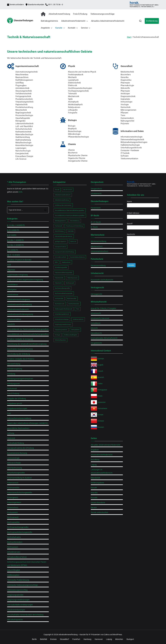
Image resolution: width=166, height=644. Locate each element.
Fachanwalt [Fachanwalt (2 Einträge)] (58, 226)
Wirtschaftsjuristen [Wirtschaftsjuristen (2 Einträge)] (60, 340)
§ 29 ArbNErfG (13, 230)
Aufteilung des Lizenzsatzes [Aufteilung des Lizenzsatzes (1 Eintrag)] (63, 205)
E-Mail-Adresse (143, 215)
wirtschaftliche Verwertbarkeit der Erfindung (25, 615)
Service (86, 28)
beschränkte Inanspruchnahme (20, 349)
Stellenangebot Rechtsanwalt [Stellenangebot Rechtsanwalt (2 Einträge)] (63, 309)
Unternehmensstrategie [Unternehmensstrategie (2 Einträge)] (62, 319)
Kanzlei (60, 28)
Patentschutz (13, 507)
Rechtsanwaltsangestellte (18, 527)
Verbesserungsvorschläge (102, 14)
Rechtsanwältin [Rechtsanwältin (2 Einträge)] (72, 299)
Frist (9, 413)
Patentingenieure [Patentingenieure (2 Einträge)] (72, 278)
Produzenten (12, 512)
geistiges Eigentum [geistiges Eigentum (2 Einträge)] (61, 241)
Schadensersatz (14, 552)
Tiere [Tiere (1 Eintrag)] (78, 309)
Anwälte (94, 493)
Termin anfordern (16, 5)
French (100, 371)
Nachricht (143, 245)
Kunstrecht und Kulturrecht (102, 280)
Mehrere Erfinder (14, 463)
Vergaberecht (96, 343)
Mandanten (96, 478)
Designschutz (96, 189)
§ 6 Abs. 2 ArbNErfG (15, 245)
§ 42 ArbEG (12, 235)
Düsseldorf (65, 639)
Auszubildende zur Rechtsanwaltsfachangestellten (28, 334)
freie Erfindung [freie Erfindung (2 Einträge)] (59, 231)
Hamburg (87, 639)
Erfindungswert (13, 384)
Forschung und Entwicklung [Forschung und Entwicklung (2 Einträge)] (74, 226)
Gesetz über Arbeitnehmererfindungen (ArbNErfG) (28, 423)
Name (143, 203)
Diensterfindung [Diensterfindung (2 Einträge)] (75, 221)
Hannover (11, 438)
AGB (20, 192)
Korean (100, 415)
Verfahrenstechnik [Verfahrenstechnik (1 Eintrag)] (78, 319)
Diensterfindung (14, 364)
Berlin (34, 639)
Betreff (143, 226)
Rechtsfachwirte (14, 537)
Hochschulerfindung (15, 443)
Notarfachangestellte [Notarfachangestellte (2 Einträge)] (61, 267)
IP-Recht (94, 227)
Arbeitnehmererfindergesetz (19, 300)
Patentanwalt (13, 483)
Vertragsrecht (96, 294)
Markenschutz (97, 246)
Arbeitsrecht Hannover (100, 318)
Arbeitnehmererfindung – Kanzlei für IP (74, 635)
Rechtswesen (13, 547)
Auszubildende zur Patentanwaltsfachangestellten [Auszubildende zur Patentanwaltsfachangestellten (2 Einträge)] (70, 210)
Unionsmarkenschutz (100, 251)
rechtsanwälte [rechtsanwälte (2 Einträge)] (59, 299)
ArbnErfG (11, 324)
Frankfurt (76, 639)
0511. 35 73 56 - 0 (54, 5)
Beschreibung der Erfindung (19, 354)
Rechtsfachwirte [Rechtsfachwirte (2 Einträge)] (60, 304)
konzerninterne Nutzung (17, 453)
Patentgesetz (13, 497)
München (119, 639)
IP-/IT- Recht (96, 222)
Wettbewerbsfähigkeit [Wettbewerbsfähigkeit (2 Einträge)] (71, 335)
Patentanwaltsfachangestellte (20, 493)
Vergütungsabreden (15, 595)
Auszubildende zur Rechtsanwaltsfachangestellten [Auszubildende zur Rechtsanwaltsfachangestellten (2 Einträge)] (70, 216)
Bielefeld (44, 639)
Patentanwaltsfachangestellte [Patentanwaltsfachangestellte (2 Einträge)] (64, 273)
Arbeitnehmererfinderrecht (75, 21)
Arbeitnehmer (13, 295)
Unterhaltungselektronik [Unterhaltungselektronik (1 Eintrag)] (62, 314)
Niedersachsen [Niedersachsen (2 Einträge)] (66, 262)
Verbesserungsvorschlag (17, 590)
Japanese (101, 402)
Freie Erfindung (80, 14)
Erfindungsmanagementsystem (20, 379)
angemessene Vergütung (17, 275)
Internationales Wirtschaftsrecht (104, 338)
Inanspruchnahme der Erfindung (20, 448)
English (100, 365)
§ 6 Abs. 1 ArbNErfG (15, 240)
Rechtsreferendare (15, 542)
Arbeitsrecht (96, 313)
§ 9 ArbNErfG (13, 250)
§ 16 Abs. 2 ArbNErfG (16, 225)
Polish (100, 396)
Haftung (11, 433)
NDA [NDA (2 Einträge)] (56, 262)
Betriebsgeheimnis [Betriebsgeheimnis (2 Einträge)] (60, 221)
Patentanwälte (13, 488)
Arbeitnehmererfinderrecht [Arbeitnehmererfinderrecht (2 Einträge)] (63, 195)
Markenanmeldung (98, 241)
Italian (100, 384)
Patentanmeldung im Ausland (19, 478)
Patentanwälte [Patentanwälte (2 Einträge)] (59, 278)
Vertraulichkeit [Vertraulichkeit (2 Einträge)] (75, 330)
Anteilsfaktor (12, 285)
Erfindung (11, 374)
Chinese (101, 421)
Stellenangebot (13, 575)
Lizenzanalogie (13, 458)
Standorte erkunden (35, 5)
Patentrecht (96, 208)
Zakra (107, 635)
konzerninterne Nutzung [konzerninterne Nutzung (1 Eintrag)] (77, 257)
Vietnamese (102, 408)
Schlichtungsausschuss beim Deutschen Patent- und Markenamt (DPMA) (27, 564)
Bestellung (95, 460)
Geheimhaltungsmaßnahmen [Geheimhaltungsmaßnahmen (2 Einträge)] (64, 236)
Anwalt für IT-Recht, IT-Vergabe (103, 308)
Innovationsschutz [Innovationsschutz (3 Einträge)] (61, 257)
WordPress (117, 635)
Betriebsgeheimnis (49, 21)
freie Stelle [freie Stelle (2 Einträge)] (71, 231)
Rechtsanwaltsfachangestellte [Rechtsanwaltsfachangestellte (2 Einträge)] (64, 293)
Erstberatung (152, 21)
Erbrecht (94, 328)
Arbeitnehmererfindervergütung (20, 314)
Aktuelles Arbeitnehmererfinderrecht (108, 21)
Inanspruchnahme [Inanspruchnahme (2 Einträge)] (60, 247)
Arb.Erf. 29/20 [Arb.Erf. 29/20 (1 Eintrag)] (68, 190)
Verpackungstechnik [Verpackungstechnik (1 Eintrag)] (61, 330)
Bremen (53, 639)
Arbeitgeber (12, 290)
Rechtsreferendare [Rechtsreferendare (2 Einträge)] (74, 304)
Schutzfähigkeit (14, 570)
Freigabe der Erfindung (16, 399)
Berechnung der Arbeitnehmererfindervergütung (27, 344)
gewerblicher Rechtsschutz (18, 428)
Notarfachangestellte (16, 473)
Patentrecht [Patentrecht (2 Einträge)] (58, 283)
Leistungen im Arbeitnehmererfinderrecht (102, 471)
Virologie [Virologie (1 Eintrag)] (58, 335)
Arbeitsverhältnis (14, 319)
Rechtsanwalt (13, 517)
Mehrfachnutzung (15, 468)
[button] (87, 21)
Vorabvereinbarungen (16, 610)
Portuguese (102, 390)
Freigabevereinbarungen (17, 408)
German (101, 359)
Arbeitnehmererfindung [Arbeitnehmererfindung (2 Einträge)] (62, 200)
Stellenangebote (97, 483)
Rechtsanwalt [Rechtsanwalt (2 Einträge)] (70, 283)
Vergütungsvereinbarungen (18, 600)
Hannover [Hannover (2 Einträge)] (73, 241)
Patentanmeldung (98, 266)
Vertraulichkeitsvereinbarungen (20, 605)
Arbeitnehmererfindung (59, 14)
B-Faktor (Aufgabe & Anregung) (20, 339)
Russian (101, 427)
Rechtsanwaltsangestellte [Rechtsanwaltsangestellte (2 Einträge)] (62, 288)
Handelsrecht (96, 333)
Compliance (96, 323)
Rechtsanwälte (13, 522)
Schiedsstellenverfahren (17, 557)
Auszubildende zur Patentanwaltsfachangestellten (28, 329)
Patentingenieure (14, 502)
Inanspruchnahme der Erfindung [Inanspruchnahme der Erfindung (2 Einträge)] (65, 252)
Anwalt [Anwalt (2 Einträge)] (57, 190)
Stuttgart (130, 639)
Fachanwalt (12, 389)
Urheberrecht (96, 194)
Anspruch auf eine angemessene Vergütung (25, 280)
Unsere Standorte (98, 503)
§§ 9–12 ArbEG (14, 255)
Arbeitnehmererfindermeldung (19, 304)
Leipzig (94, 465)
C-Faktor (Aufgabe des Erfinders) (21, 359)
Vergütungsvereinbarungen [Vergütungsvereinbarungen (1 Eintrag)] (63, 324)
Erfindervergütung (15, 369)
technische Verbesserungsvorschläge (22, 585)
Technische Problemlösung (18, 580)
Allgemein (11, 270)
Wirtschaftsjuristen (15, 620)
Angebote (47, 28)
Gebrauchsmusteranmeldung (19, 418)
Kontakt (73, 28)
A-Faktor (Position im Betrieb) (19, 260)
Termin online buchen (99, 512)
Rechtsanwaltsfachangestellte (20, 532)
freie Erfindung (13, 394)
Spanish (101, 377)
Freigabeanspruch (15, 403)
